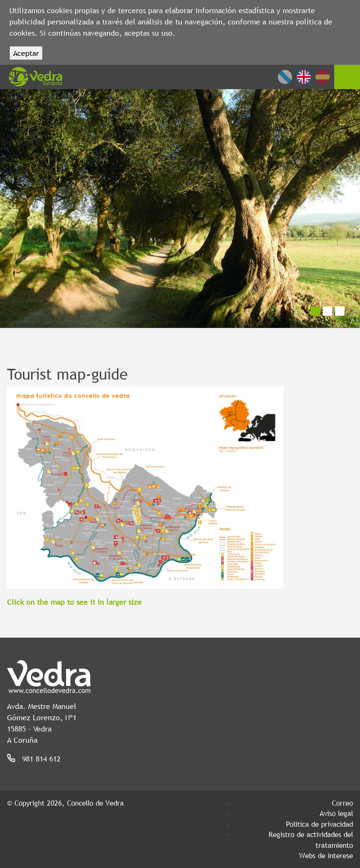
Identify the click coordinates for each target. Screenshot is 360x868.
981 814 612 (41, 759)
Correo (342, 803)
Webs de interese (326, 855)
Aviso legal (336, 813)
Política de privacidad (319, 824)
